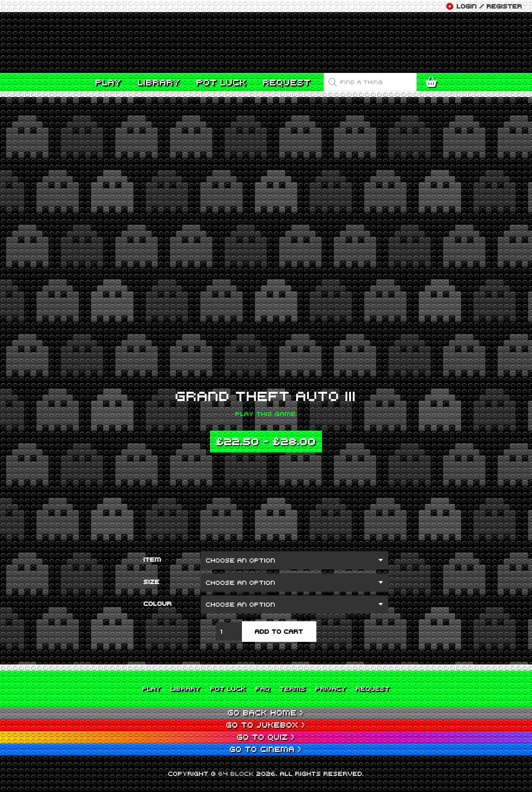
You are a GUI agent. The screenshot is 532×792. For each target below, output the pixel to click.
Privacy (331, 688)
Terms (293, 688)
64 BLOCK (236, 773)
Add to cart (279, 631)
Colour (158, 603)
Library (186, 688)
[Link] (266, 42)
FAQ (263, 688)
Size (152, 582)
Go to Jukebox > (266, 725)
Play (152, 688)
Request (373, 688)
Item (153, 559)
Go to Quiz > (266, 737)
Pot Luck (228, 688)
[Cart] (433, 82)
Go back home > (266, 712)
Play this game (266, 414)
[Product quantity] (229, 632)
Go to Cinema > (266, 749)
